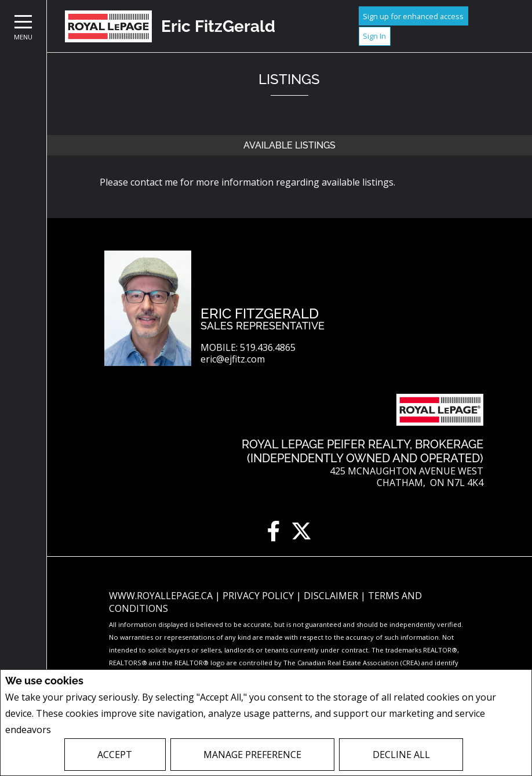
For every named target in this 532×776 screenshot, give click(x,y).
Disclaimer (332, 596)
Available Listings (289, 145)
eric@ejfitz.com (233, 359)
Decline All (401, 755)
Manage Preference (252, 755)
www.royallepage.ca (161, 596)
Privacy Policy (84, 730)
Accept (115, 755)
